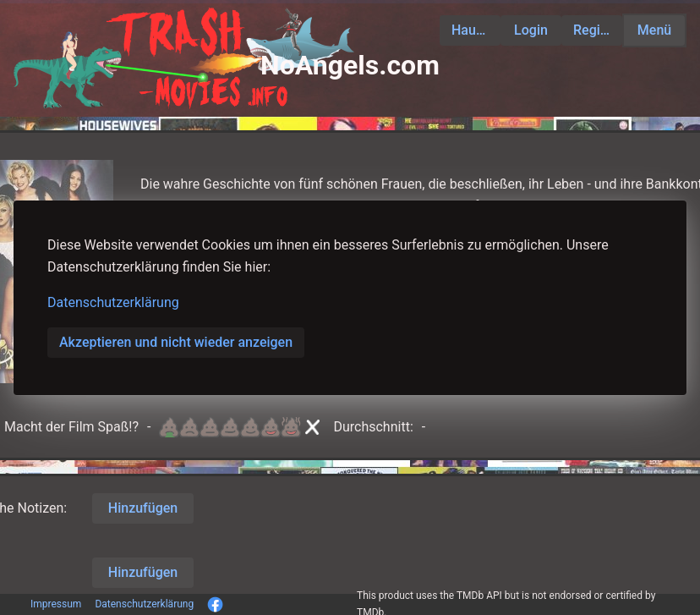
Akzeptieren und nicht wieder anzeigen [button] (176, 342)
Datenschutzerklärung (113, 302)
